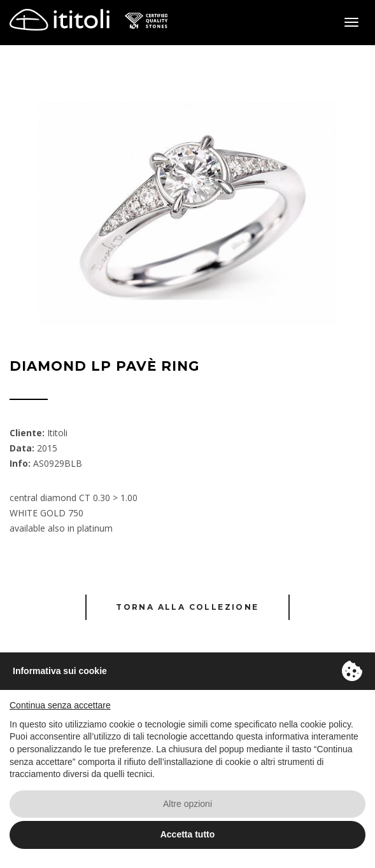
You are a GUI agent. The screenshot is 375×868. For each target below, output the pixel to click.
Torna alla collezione (187, 607)
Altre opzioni (187, 804)
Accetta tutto (188, 834)
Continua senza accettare (60, 705)
